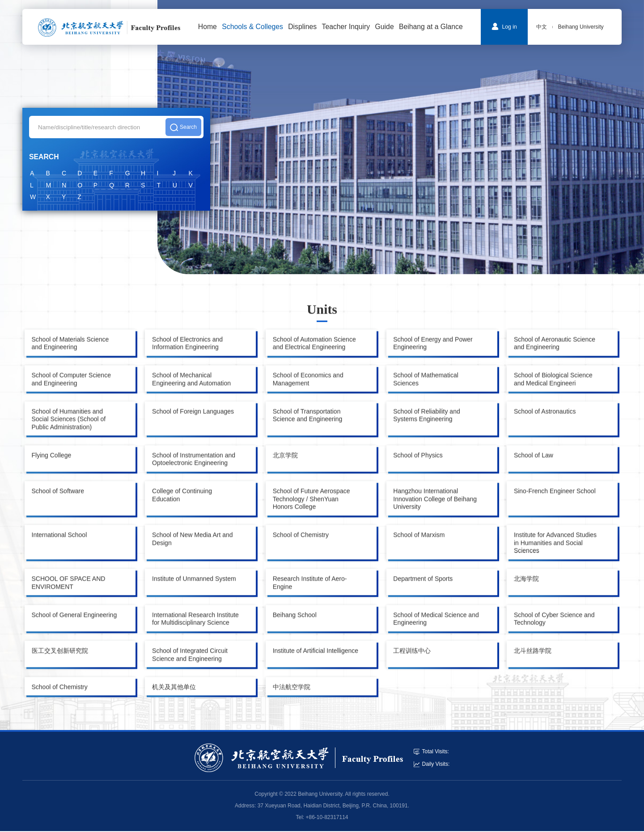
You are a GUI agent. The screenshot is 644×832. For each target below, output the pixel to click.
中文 (542, 27)
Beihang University (581, 27)
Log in (504, 26)
